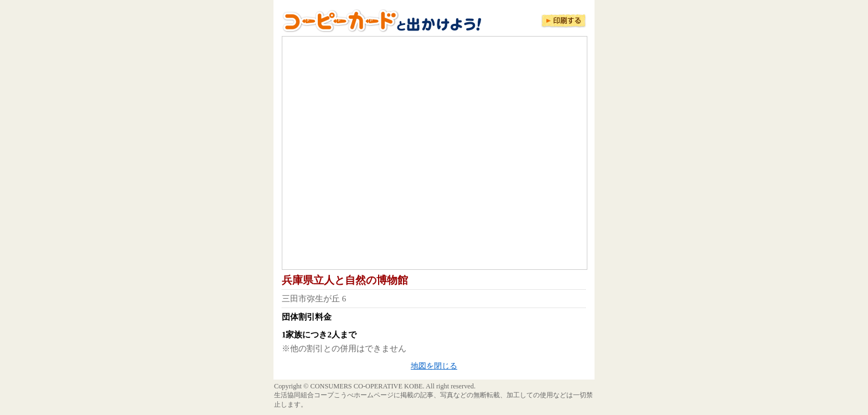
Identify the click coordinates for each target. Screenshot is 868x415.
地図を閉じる (434, 366)
